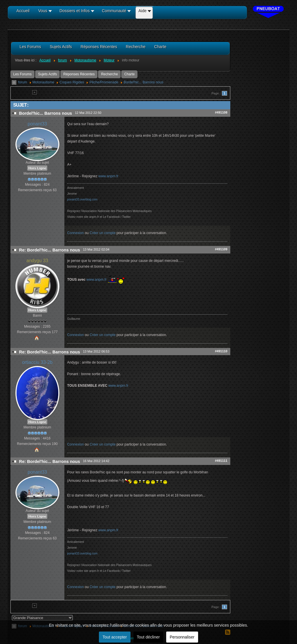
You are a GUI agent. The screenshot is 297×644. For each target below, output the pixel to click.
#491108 (221, 112)
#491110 (221, 351)
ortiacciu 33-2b (37, 362)
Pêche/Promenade (104, 82)
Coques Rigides (72, 82)
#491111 (221, 461)
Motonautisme (43, 82)
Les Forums (22, 74)
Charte (129, 74)
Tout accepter (115, 637)
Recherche (109, 74)
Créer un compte (103, 233)
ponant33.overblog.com (82, 199)
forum (23, 82)
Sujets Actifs (47, 74)
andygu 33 (37, 261)
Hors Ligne (37, 168)
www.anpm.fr (108, 176)
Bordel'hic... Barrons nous (143, 82)
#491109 (221, 249)
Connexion (76, 233)
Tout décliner (148, 637)
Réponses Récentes (79, 74)
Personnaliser (182, 637)
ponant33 (37, 124)
